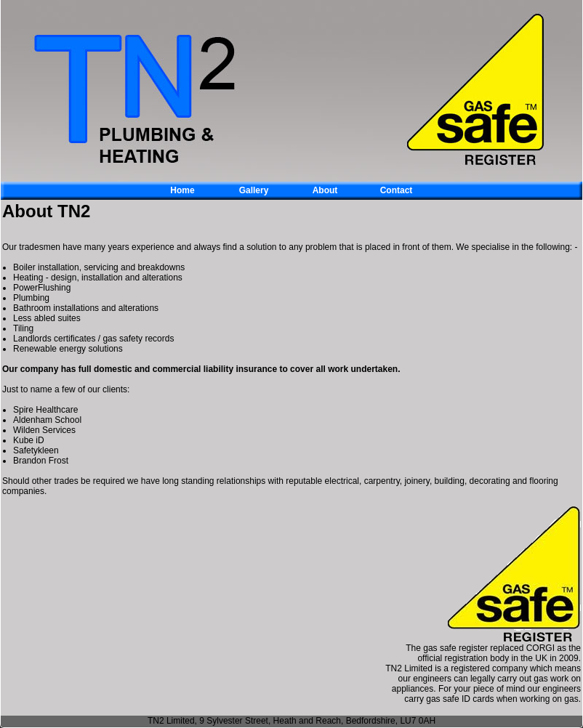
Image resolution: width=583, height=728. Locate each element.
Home (182, 190)
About (325, 190)
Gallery (254, 190)
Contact (397, 190)
